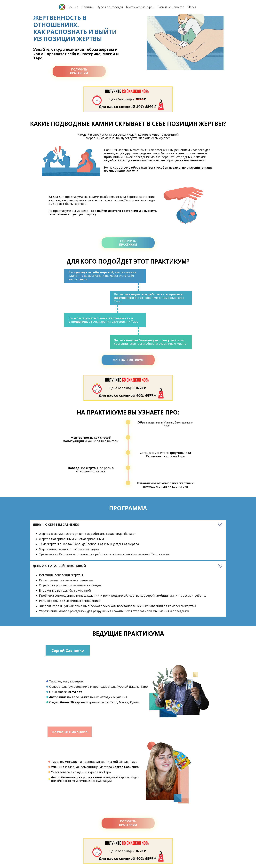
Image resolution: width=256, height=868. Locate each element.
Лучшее (73, 7)
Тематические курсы (140, 7)
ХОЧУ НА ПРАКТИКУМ (128, 360)
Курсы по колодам (110, 7)
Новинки (88, 7)
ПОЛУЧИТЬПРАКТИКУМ (79, 71)
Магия (192, 7)
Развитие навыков (171, 7)
